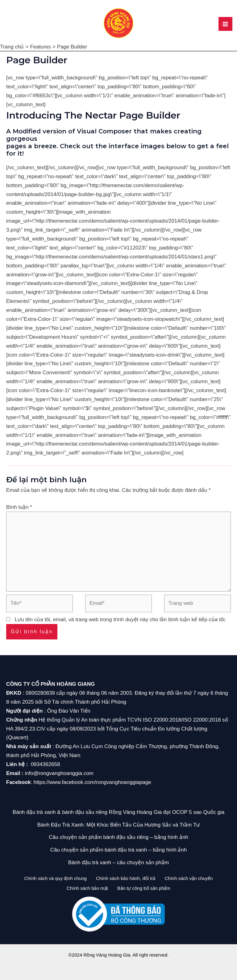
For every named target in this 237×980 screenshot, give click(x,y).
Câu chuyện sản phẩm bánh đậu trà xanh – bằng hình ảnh (119, 850)
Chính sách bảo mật (86, 887)
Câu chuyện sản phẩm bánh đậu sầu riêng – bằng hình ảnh (118, 837)
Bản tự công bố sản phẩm (145, 887)
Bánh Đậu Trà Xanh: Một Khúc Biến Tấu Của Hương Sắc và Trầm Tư (119, 825)
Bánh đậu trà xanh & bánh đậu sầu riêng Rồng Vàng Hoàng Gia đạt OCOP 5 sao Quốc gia (118, 812)
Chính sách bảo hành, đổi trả (126, 878)
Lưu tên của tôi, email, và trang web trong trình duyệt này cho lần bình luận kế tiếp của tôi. (121, 620)
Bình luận (19, 507)
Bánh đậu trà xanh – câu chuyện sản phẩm (118, 863)
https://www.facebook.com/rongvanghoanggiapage (92, 782)
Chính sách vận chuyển (192, 878)
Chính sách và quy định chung (52, 878)
